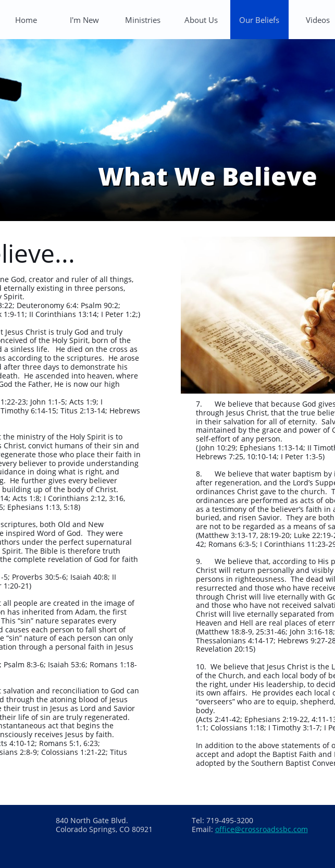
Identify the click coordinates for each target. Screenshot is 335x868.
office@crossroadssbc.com (262, 829)
